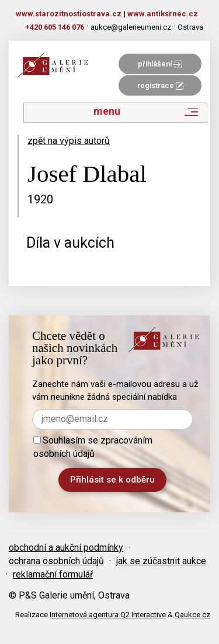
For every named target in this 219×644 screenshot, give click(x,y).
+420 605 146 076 (55, 27)
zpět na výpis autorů (69, 141)
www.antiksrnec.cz (163, 14)
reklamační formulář (53, 574)
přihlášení (160, 64)
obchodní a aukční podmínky (66, 548)
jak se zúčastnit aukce (161, 561)
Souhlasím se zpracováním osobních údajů (93, 447)
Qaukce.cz (192, 615)
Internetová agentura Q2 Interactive (108, 615)
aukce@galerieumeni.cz (131, 27)
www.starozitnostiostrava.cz (69, 14)
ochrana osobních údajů (56, 561)
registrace (160, 85)
